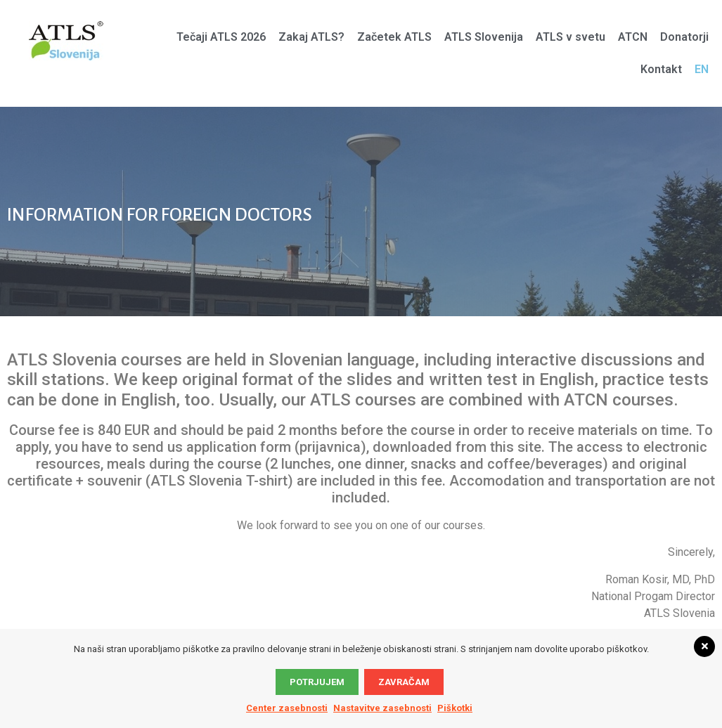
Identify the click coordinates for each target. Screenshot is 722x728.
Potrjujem (317, 682)
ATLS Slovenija (484, 37)
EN (702, 69)
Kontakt (661, 69)
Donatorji (684, 37)
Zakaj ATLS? (311, 37)
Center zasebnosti (287, 708)
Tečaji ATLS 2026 (221, 37)
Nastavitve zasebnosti (382, 708)
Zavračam (404, 682)
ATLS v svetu (570, 37)
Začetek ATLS (394, 37)
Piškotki (455, 708)
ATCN (633, 37)
